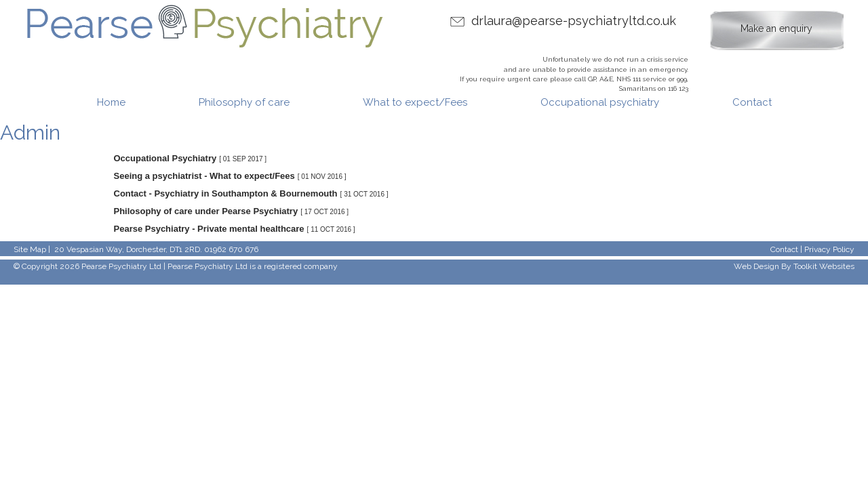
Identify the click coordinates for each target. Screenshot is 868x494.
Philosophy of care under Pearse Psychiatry (206, 211)
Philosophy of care (244, 102)
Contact (752, 102)
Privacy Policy (829, 249)
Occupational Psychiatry (165, 158)
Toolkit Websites (824, 266)
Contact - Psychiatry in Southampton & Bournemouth (226, 193)
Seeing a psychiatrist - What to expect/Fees (204, 176)
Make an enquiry (776, 28)
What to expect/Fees (415, 102)
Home (111, 102)
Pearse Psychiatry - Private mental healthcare (209, 229)
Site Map (30, 249)
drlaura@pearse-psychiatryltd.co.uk (574, 21)
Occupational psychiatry (600, 102)
